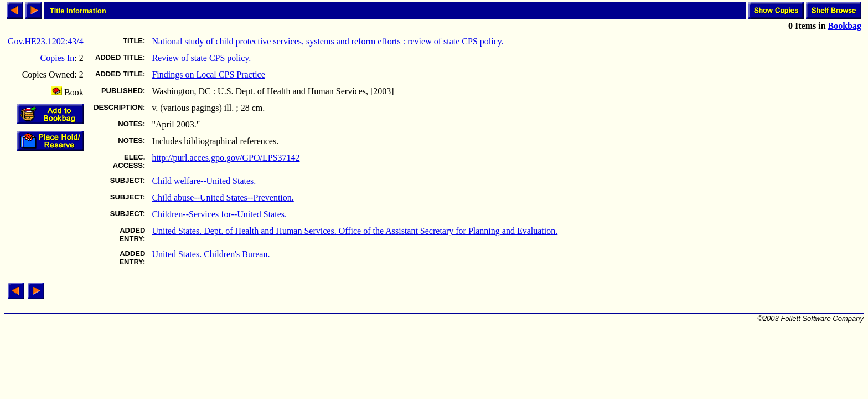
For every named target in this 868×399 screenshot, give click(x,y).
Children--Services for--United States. (219, 214)
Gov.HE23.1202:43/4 (46, 41)
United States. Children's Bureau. (211, 254)
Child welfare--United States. (204, 181)
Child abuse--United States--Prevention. (223, 198)
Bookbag (845, 26)
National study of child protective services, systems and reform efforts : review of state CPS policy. (327, 41)
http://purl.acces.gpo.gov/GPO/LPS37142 (226, 158)
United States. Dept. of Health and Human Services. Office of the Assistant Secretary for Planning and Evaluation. (355, 231)
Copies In (58, 58)
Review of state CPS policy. (201, 58)
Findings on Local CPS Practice (208, 75)
